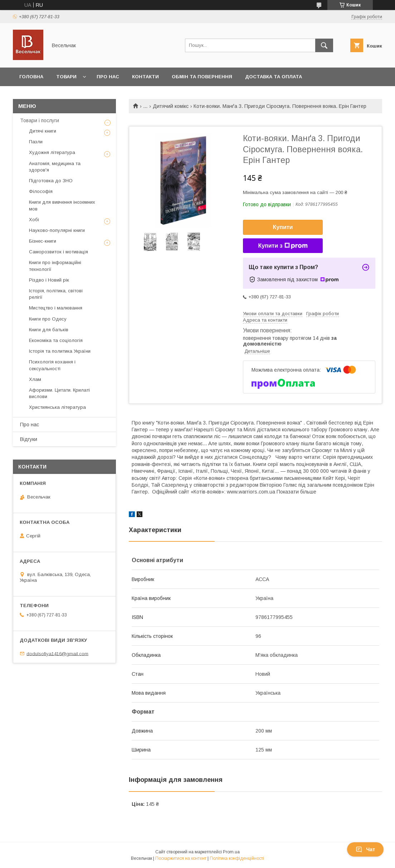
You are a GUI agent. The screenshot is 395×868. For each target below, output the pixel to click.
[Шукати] (324, 45)
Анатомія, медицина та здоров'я (55, 167)
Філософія (41, 191)
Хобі (34, 220)
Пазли (36, 142)
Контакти (145, 77)
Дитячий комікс (171, 106)
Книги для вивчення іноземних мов (62, 205)
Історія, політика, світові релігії (56, 294)
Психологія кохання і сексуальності (52, 365)
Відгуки (29, 439)
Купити (283, 227)
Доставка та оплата (274, 77)
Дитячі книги (43, 131)
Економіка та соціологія (56, 340)
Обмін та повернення (202, 77)
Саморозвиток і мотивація (58, 252)
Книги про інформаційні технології (55, 266)
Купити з (283, 246)
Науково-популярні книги (57, 230)
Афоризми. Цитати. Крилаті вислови (59, 393)
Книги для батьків (49, 330)
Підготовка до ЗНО (51, 181)
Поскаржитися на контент (181, 858)
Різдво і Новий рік (49, 280)
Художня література (52, 152)
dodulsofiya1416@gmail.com (57, 653)
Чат (365, 849)
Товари (66, 77)
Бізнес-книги (43, 241)
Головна (31, 77)
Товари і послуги (40, 120)
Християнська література (57, 407)
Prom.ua (231, 852)
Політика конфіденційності (237, 858)
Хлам (35, 379)
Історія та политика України (60, 351)
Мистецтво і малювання (56, 308)
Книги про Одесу (48, 319)
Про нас (108, 77)
